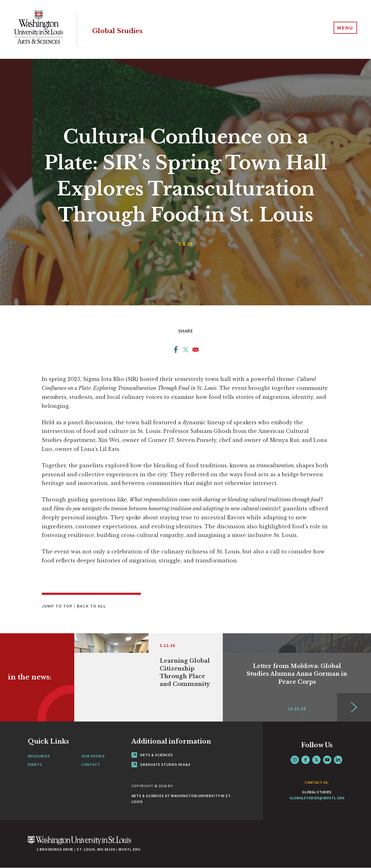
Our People (93, 756)
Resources (39, 756)
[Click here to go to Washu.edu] (80, 843)
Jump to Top (58, 606)
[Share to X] (186, 351)
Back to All (92, 606)
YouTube (327, 760)
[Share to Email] (196, 351)
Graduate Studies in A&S (161, 764)
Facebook (306, 760)
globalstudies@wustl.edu (317, 798)
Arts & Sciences (152, 755)
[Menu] (343, 29)
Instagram (295, 760)
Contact (91, 764)
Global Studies (134, 29)
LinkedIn (338, 760)
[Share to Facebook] (176, 351)
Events (35, 764)
